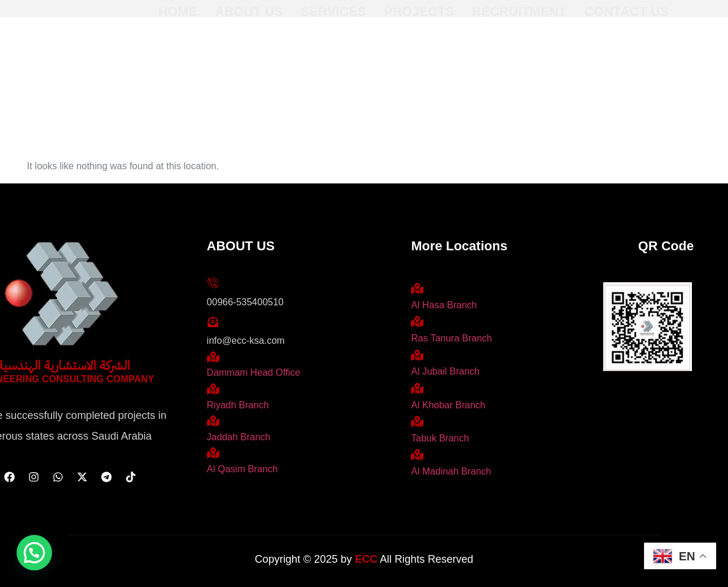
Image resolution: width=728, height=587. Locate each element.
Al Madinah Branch (451, 471)
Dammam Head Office (254, 372)
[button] (34, 553)
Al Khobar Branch (448, 405)
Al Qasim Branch (242, 469)
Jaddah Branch (239, 437)
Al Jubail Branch (445, 371)
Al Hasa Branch (444, 305)
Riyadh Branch (238, 405)
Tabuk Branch (440, 438)
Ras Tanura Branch (452, 338)
